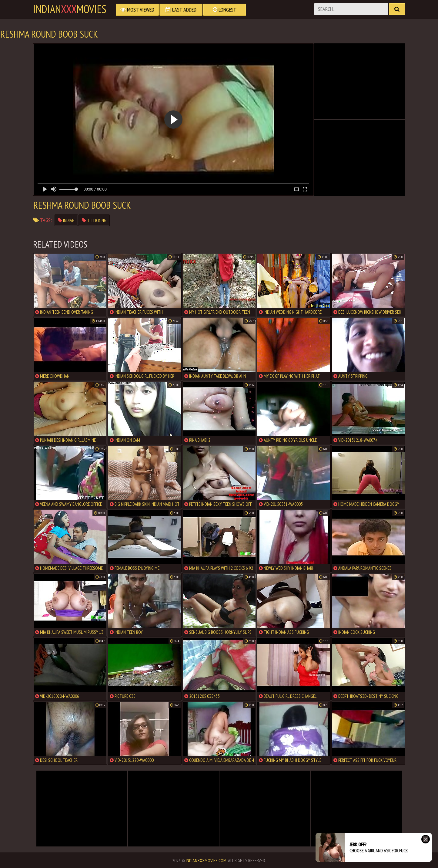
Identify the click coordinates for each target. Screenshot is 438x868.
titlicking (94, 220)
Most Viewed (137, 10)
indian (66, 220)
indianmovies (70, 9)
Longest (225, 10)
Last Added (181, 10)
